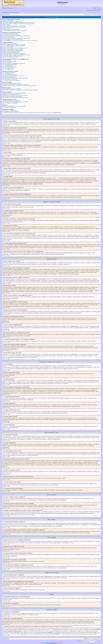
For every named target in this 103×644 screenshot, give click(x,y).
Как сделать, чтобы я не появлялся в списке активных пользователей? (18, 24)
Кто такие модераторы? (8, 74)
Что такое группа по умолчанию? (10, 79)
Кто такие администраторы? (9, 72)
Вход (4, 8)
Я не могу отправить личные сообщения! (12, 83)
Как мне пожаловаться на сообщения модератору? (14, 54)
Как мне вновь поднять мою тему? (10, 57)
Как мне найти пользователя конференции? (12, 96)
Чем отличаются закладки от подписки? (11, 101)
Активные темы (16, 13)
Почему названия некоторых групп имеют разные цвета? (15, 78)
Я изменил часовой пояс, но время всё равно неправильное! (16, 36)
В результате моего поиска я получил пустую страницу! (15, 95)
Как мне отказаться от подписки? (10, 103)
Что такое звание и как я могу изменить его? (12, 39)
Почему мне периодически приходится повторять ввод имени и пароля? (19, 23)
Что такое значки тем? (8, 69)
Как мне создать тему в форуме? (10, 44)
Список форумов (6, 14)
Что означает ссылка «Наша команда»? (11, 80)
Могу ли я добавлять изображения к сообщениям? (14, 64)
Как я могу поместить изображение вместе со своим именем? (16, 38)
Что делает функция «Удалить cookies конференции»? (15, 31)
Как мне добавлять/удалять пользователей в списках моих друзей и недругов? (20, 90)
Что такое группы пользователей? (10, 75)
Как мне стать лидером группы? (10, 77)
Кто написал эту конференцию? (10, 110)
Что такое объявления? (8, 66)
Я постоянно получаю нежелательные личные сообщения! (16, 85)
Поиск (99, 8)
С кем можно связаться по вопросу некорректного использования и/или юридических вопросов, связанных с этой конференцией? (32, 113)
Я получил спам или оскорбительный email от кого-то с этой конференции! (19, 86)
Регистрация (9, 8)
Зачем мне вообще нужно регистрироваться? (13, 22)
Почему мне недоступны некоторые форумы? (13, 50)
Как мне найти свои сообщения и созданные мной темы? (15, 98)
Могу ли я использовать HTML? (10, 61)
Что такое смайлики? (7, 62)
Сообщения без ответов (7, 13)
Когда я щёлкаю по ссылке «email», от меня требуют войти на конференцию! (20, 40)
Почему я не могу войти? (8, 20)
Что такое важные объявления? (10, 65)
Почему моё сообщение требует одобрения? (13, 56)
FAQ (95, 8)
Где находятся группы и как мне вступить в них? (13, 76)
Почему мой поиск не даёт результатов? (12, 94)
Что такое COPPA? (7, 28)
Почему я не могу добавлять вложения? (11, 51)
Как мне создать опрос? (8, 47)
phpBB (46, 643)
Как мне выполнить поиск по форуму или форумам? (14, 93)
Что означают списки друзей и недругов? (12, 89)
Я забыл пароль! (6, 25)
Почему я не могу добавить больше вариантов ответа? (15, 48)
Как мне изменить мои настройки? (10, 34)
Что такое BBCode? (7, 60)
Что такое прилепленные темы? (10, 67)
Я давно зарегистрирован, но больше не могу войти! (14, 27)
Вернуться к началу (6, 125)
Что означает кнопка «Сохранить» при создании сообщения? (16, 55)
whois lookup (94, 628)
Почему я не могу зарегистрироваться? (11, 29)
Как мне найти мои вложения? (9, 107)
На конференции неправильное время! (11, 35)
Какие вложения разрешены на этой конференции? (14, 106)
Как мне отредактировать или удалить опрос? (13, 49)
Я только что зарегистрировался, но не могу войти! (14, 26)
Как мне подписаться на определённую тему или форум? (15, 102)
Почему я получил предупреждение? (11, 53)
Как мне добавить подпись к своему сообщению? (14, 46)
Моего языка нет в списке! (8, 37)
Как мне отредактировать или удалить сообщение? (14, 45)
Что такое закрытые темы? (9, 68)
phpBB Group (47, 613)
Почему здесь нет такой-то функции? (11, 112)
